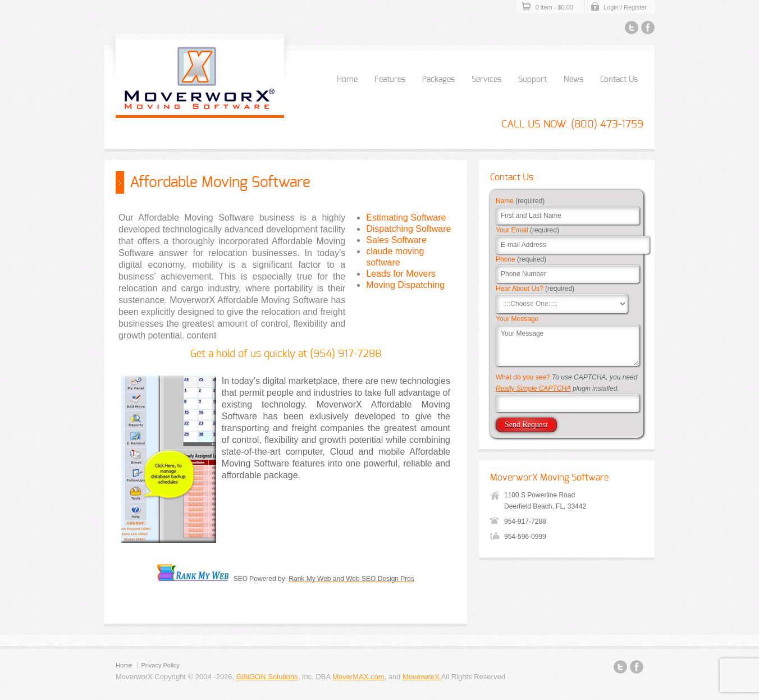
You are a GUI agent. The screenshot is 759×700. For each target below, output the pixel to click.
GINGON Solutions (267, 677)
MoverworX (422, 677)
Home (347, 80)
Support (532, 80)
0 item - (554, 7)
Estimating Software (406, 218)
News (573, 80)
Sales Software (396, 240)
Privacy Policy (160, 665)
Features (390, 80)
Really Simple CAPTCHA (533, 388)
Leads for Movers (401, 274)
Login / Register (625, 7)
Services (486, 80)
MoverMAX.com (358, 677)
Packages (438, 80)
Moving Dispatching (405, 285)
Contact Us (619, 80)
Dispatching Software (408, 229)
